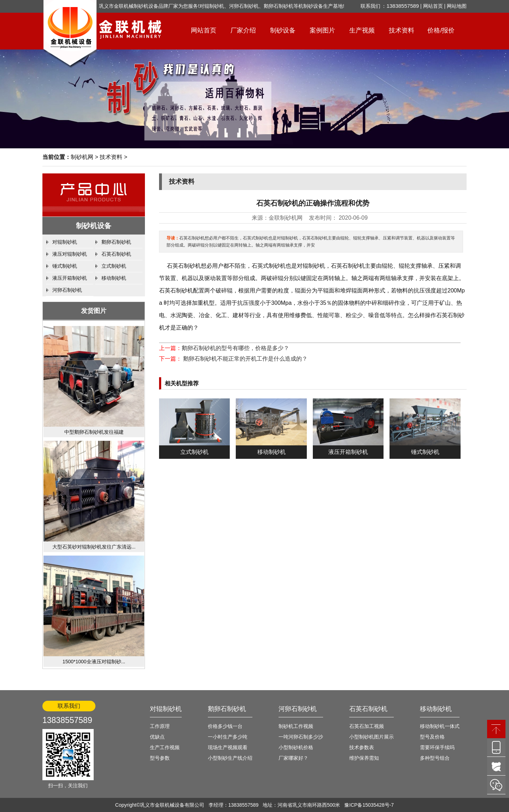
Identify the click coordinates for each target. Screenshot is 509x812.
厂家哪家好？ (293, 758)
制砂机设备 (94, 226)
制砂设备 (283, 30)
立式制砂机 (114, 266)
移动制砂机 (114, 278)
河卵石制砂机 (67, 290)
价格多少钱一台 (225, 726)
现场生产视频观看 (228, 747)
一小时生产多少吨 (228, 737)
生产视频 (362, 30)
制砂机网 (82, 157)
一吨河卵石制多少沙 (301, 737)
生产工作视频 (165, 747)
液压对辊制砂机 (70, 254)
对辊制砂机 (65, 242)
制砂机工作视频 (296, 726)
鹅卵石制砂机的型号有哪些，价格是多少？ (235, 348)
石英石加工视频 (367, 726)
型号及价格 (432, 737)
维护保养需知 (364, 758)
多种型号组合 (435, 758)
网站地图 (457, 6)
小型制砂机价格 (296, 747)
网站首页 (433, 6)
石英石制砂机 (116, 254)
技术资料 (402, 30)
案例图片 (322, 30)
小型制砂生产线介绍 (230, 758)
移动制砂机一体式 (440, 726)
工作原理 (160, 726)
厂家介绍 (243, 30)
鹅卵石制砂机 (116, 242)
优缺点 (157, 737)
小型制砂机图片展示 (371, 737)
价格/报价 (441, 30)
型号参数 (160, 758)
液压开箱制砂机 (70, 278)
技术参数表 (362, 747)
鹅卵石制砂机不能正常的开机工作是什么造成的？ (245, 359)
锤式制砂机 (65, 266)
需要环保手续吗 (437, 747)
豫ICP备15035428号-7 (369, 805)
